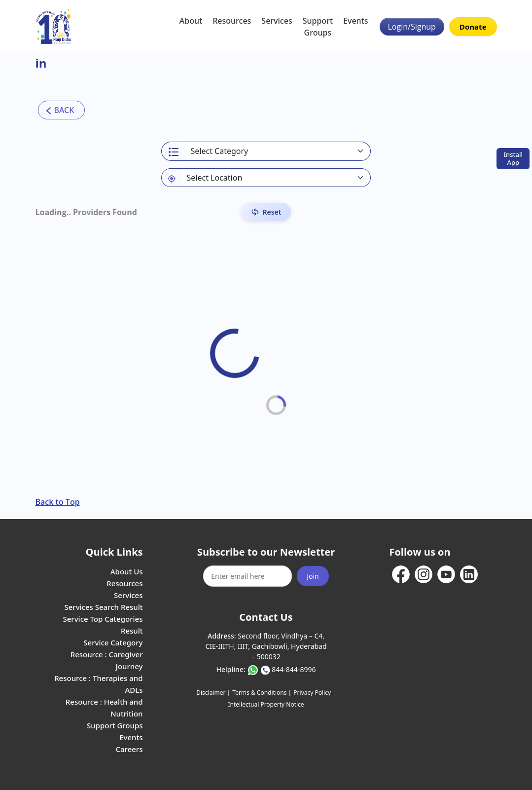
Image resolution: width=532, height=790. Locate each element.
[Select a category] (278, 151)
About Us (127, 571)
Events (355, 21)
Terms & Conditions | (262, 693)
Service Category (113, 642)
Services (277, 21)
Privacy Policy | (314, 693)
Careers (129, 749)
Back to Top (58, 502)
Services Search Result (103, 607)
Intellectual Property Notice (266, 704)
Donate (473, 27)
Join (313, 576)
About (191, 21)
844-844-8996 (294, 669)
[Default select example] (276, 178)
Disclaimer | (213, 693)
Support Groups (318, 27)
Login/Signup (412, 27)
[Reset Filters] (266, 212)
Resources (232, 21)
